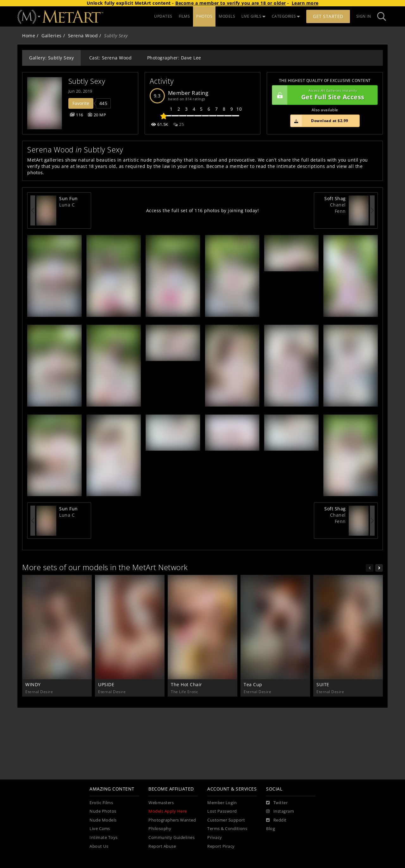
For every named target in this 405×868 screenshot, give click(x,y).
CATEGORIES (286, 16)
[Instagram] (280, 811)
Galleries (52, 36)
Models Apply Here (168, 811)
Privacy (215, 837)
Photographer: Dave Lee (174, 58)
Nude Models (103, 820)
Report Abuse (162, 846)
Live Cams (100, 829)
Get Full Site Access (323, 95)
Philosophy (160, 829)
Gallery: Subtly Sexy (51, 58)
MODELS (227, 16)
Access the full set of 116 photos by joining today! (203, 210)
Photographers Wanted (172, 820)
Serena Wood (83, 36)
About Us (99, 846)
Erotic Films (101, 803)
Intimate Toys (104, 837)
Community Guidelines (171, 837)
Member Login (222, 803)
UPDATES (163, 16)
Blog (271, 829)
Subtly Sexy (87, 81)
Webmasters (161, 803)
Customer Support (226, 820)
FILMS (184, 16)
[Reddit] (276, 820)
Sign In (364, 16)
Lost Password (222, 811)
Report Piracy (221, 846)
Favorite (81, 103)
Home (29, 36)
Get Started (328, 16)
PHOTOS (204, 16)
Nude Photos (103, 811)
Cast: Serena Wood (111, 58)
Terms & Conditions (227, 829)
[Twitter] (277, 803)
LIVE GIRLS (253, 16)
